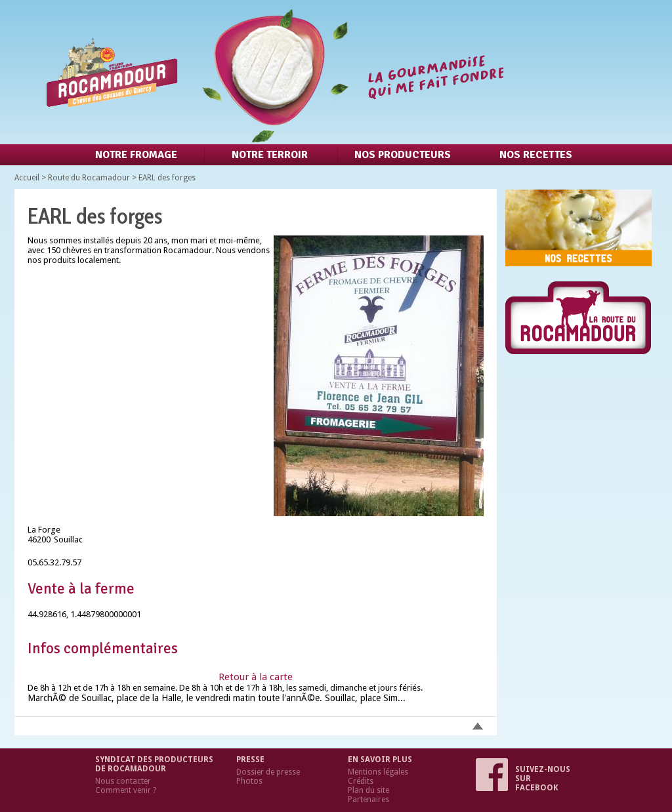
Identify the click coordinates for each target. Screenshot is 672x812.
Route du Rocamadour (89, 178)
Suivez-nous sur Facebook (523, 779)
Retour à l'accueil (272, 72)
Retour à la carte (256, 677)
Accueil (27, 178)
